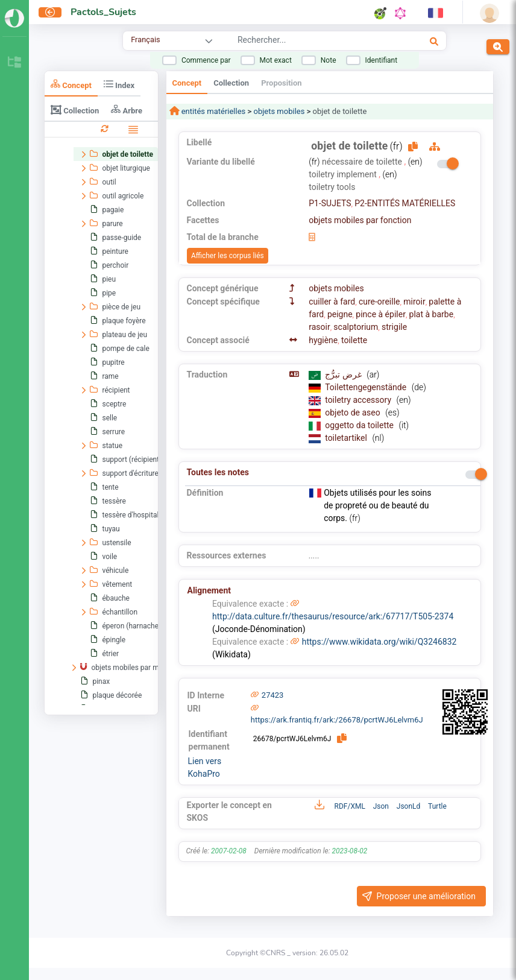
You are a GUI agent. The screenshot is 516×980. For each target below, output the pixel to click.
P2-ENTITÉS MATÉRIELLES (405, 203)
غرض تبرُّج (344, 375)
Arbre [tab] (127, 109)
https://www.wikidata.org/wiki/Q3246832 (379, 642)
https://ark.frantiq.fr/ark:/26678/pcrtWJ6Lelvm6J (337, 720)
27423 (273, 695)
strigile (394, 327)
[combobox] (309, 42)
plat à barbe (432, 314)
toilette (354, 340)
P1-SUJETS (330, 203)
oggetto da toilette (360, 425)
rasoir (319, 327)
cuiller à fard (332, 302)
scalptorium (356, 327)
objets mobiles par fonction (360, 220)
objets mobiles (279, 111)
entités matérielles (213, 111)
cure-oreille (379, 302)
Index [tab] (119, 84)
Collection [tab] (75, 110)
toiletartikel (347, 438)
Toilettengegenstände (367, 387)
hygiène (323, 340)
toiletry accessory (359, 400)
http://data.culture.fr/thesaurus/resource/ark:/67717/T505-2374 (333, 616)
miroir (414, 302)
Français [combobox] (145, 40)
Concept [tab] (71, 84)
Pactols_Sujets (103, 12)
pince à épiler (381, 314)
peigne (340, 314)
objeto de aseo (354, 413)
